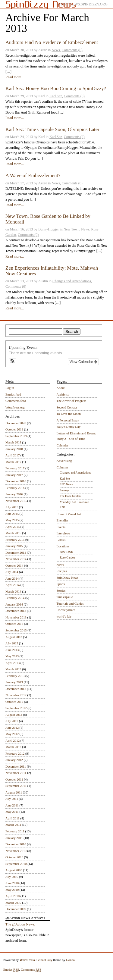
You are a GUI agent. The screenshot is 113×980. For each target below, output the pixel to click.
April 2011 (13, 818)
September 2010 (16, 864)
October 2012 (14, 702)
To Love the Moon (69, 414)
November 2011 (16, 773)
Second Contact (67, 407)
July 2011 (12, 799)
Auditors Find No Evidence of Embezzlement (52, 42)
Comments (31, 970)
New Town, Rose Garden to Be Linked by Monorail (48, 219)
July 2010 (12, 877)
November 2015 (16, 501)
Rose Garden (67, 557)
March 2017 (13, 462)
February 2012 (15, 753)
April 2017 (13, 455)
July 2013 (12, 643)
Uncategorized (66, 610)
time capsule (65, 597)
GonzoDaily (44, 960)
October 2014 (14, 565)
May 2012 (12, 734)
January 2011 (14, 838)
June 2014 (12, 578)
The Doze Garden (70, 496)
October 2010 (14, 857)
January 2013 (14, 682)
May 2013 (12, 656)
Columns (63, 467)
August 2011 (14, 792)
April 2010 (13, 896)
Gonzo (70, 960)
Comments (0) (72, 50)
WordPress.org (15, 407)
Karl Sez (56, 96)
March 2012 (13, 747)
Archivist (63, 394)
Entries (11, 970)
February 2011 (15, 831)
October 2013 (14, 624)
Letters (61, 540)
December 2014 (16, 553)
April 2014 (13, 585)
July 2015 (12, 507)
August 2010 (14, 870)
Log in (10, 388)
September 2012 (16, 708)
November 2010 (16, 851)
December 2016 (16, 481)
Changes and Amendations (72, 281)
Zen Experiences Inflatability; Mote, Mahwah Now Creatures (52, 271)
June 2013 (12, 650)
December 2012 (16, 689)
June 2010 (12, 883)
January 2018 (14, 449)
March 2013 (13, 669)
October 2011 (14, 779)
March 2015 (13, 533)
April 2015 (13, 527)
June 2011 (12, 805)
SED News (66, 484)
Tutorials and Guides (70, 603)
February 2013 (15, 676)
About (61, 388)
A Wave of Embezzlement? (33, 175)
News (56, 50)
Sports (61, 584)
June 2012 (12, 728)
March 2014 (13, 591)
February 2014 (15, 598)
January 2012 (14, 760)
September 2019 (16, 436)
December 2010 (16, 844)
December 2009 (16, 909)
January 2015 (14, 546)
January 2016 (14, 494)
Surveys (65, 490)
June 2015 (12, 514)
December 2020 (16, 423)
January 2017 (14, 475)
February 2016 (15, 488)
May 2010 (12, 890)
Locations (63, 546)
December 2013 (16, 611)
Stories (61, 590)
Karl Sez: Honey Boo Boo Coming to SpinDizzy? (56, 88)
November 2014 (16, 559)
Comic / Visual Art (69, 514)
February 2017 (15, 468)
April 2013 (13, 663)
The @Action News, (20, 924)
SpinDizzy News (68, 578)
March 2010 (13, 903)
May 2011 (12, 812)
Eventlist (62, 520)
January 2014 (14, 604)
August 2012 (14, 715)
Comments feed (16, 401)
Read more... (15, 77)
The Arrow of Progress (72, 401)
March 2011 (13, 825)
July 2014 (12, 572)
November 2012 (16, 695)
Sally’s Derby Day (69, 427)
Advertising (64, 461)
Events (61, 527)
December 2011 (16, 766)
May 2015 (12, 520)
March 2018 (13, 442)
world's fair (64, 616)
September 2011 (16, 786)
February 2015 (15, 540)
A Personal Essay (68, 420)
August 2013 (14, 637)
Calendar (63, 445)
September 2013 (16, 630)
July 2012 (12, 721)
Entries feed (13, 394)
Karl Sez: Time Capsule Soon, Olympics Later (52, 129)
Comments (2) (74, 137)
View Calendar (83, 362)
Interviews (64, 533)
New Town (72, 229)
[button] (13, 361)
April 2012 (13, 740)
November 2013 (16, 617)
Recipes (62, 571)
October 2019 (14, 429)
